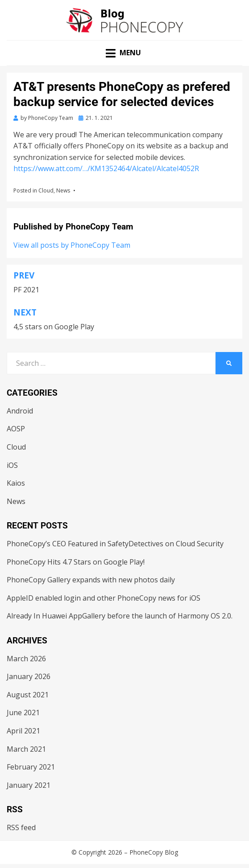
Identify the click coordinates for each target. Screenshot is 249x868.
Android (20, 411)
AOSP (16, 429)
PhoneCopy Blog (154, 852)
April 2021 (23, 731)
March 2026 (26, 659)
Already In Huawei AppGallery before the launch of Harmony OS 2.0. (120, 616)
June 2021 (23, 712)
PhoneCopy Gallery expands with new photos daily (91, 580)
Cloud (46, 190)
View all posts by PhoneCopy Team (72, 245)
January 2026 (29, 676)
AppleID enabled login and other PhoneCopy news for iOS (104, 598)
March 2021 (26, 749)
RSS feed (21, 827)
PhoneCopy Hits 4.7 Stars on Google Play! (76, 562)
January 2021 (29, 785)
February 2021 (31, 767)
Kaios (16, 483)
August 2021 (28, 695)
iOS (12, 465)
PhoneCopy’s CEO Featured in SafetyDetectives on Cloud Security (115, 544)
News (63, 190)
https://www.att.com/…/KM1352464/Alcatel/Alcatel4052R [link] (106, 168)
